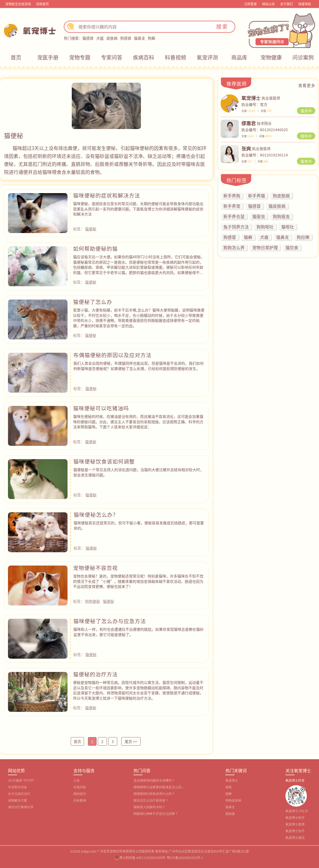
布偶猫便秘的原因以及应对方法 (112, 355)
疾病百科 (144, 57)
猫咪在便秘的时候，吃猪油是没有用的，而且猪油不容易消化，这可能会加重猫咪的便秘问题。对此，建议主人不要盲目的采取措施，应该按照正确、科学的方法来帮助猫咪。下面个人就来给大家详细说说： (138, 421)
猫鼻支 (140, 38)
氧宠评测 (207, 57)
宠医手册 (48, 57)
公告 (77, 780)
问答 (266, 111)
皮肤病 (112, 38)
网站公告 (268, 4)
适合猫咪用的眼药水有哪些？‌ (154, 780)
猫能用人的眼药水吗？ (149, 807)
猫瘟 (229, 787)
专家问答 (112, 57)
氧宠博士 (232, 780)
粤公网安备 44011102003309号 (142, 857)
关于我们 (287, 4)
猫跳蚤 (230, 814)
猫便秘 (91, 229)
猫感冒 (88, 38)
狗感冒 (126, 38)
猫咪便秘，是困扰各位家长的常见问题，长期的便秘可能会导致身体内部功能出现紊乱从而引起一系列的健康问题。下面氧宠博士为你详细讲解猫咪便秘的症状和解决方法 (138, 209)
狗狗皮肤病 (233, 800)
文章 (248, 111)
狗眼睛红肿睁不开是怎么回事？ (156, 814)
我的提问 (80, 794)
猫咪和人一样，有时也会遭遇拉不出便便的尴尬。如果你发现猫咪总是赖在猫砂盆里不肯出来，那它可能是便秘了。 (138, 632)
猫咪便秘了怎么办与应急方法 (110, 621)
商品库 (239, 57)
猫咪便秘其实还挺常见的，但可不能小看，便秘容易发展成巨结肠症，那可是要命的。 (139, 525)
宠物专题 (80, 57)
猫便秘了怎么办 (93, 302)
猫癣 (229, 794)
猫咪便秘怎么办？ (96, 515)
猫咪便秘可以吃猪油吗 (101, 408)
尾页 (131, 742)
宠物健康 (271, 57)
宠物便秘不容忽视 (95, 568)
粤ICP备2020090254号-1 (185, 857)
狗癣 (152, 38)
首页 (16, 57)
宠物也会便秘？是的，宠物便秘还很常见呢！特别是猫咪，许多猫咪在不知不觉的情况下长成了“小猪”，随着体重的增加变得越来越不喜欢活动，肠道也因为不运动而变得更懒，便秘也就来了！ (138, 581)
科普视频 (175, 57)
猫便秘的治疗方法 (95, 674)
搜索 (222, 26)
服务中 (306, 111)
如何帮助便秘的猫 (95, 249)
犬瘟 (100, 38)
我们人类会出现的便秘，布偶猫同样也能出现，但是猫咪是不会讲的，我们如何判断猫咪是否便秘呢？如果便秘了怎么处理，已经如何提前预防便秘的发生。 (138, 366)
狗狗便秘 (93, 601)
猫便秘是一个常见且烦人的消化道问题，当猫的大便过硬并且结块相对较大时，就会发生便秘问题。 (138, 472)
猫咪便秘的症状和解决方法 (107, 195)
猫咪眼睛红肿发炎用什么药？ (154, 794)
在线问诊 (80, 787)
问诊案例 (303, 57)
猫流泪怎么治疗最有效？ (151, 800)
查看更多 (307, 85)
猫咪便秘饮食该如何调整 (104, 461)
